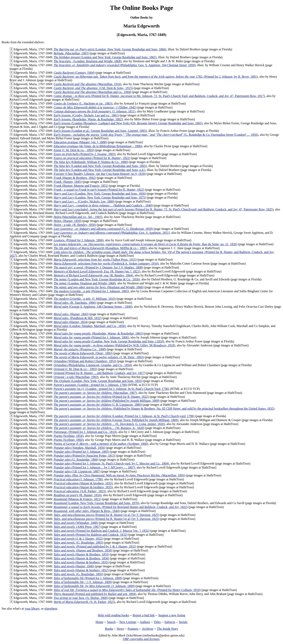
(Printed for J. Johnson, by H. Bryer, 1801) (156, 77)
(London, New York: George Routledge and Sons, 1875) (100, 198)
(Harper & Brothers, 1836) (81, 558)
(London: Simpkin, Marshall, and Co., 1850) (90, 326)
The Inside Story (168, 629)
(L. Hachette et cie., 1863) (83, 103)
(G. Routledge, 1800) (76, 460)
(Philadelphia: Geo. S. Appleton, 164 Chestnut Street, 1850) (125, 65)
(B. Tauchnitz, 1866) (75, 303)
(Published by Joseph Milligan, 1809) (107, 401)
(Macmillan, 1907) (95, 393)
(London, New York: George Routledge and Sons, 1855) (98, 381)
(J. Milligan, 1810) (85, 299)
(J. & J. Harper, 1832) (78, 539)
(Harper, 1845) (68, 182)
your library (32, 609)
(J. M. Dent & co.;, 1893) (74, 150)
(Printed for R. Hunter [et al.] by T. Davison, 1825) (106, 515)
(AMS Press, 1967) (77, 527)
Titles (157, 622)
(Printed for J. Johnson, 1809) (88, 578)
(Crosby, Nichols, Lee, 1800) (84, 201)
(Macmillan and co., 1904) (92, 92)
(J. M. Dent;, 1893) (99, 357)
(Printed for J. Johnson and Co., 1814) (85, 432)
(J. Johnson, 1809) (83, 582)
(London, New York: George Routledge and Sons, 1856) (100, 194)
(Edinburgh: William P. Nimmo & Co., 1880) (91, 162)
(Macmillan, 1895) (119, 475)
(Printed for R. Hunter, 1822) (99, 190)
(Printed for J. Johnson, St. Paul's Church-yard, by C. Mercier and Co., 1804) (111, 463)
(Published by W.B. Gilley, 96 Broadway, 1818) (114, 345)
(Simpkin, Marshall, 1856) (79, 448)
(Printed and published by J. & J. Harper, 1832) (95, 546)
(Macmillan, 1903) (71, 53)
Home (99, 622)
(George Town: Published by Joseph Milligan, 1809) (116, 420)
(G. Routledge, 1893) (78, 543)
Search (111, 622)
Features (133, 629)
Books (109, 629)
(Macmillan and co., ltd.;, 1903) (78, 217)
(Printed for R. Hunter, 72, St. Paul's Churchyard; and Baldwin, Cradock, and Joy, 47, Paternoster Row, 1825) (164, 209)
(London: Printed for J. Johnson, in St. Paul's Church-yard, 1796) (124, 416)
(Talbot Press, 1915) (95, 260)
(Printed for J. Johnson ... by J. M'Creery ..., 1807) (94, 467)
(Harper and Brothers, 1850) (83, 550)
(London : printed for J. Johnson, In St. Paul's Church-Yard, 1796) (111, 389)
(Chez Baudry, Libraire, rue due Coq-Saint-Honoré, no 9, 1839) (100, 174)
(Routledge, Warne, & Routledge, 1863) (98, 333)
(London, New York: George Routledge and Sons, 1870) (96, 503)
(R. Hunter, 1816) (78, 495)
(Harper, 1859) (68, 221)
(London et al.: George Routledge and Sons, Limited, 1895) (100, 131)
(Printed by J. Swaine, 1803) (85, 154)
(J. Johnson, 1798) (78, 479)
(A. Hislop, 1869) (81, 598)
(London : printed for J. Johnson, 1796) (90, 385)
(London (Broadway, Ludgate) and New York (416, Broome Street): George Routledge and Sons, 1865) (128, 123)
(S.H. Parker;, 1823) (80, 491)
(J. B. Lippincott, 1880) (98, 405)
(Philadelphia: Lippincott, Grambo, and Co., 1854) (93, 365)
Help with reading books (113, 615)
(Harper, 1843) (71, 314)
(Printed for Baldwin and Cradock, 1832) (90, 535)
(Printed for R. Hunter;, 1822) (92, 158)
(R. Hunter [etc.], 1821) (97, 271)
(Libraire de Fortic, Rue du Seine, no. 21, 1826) (145, 244)
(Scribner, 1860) (69, 440)
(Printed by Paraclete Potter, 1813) (84, 456)
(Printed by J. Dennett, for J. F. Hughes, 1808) (98, 267)
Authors (145, 622)
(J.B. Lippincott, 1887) (77, 471)
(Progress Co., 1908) (80, 349)
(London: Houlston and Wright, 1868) (88, 61)
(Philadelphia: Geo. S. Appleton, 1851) (112, 233)
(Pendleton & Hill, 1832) (78, 318)
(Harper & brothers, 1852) (81, 570)
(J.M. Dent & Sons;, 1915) (93, 88)
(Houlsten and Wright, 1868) (99, 287)
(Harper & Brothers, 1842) (75, 178)
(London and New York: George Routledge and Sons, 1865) (105, 57)
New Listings (128, 622)
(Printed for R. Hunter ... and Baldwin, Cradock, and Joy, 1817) (99, 373)
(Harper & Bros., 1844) (87, 511)
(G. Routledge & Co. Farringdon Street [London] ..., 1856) (156, 135)
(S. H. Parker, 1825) (84, 602)
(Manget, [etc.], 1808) (80, 142)
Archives (148, 629)
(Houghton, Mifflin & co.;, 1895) (100, 248)
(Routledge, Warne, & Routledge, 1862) (88, 119)
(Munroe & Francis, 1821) (77, 499)
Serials (183, 622)
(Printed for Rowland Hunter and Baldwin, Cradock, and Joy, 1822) (121, 507)
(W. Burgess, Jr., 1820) (99, 428)
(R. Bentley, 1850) (75, 225)
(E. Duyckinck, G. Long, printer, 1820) (109, 424)
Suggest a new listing (172, 615)
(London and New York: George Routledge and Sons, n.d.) (99, 170)
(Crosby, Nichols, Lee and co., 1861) (86, 115)
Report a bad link (144, 615)
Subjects (170, 622)
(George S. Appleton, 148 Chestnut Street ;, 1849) (93, 307)
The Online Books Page (141, 8)
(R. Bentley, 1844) (93, 275)
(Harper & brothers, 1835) (83, 483)
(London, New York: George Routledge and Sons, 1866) (110, 49)
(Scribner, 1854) (69, 436)
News (120, 629)
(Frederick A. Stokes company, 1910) (106, 264)
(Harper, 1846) (74, 566)
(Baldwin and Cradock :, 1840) (103, 205)
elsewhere (51, 609)
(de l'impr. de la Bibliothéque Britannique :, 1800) (98, 146)
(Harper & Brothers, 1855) (81, 554)
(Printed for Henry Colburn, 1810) (127, 590)
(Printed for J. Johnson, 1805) (91, 291)
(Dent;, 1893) (83, 353)
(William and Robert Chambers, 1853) (85, 361)
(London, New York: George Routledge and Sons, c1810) (109, 341)
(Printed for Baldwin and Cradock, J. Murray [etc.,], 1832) (102, 531)
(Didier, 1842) (95, 107)
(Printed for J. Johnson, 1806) (79, 240)
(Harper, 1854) (71, 322)
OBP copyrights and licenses (141, 639)
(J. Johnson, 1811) (94, 111)
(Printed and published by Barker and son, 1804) (95, 594)
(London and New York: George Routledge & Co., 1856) (97, 279)
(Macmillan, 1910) (87, 84)
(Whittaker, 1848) (76, 523)
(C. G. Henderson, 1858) (103, 229)
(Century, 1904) (74, 73)
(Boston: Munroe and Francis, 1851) (81, 186)
